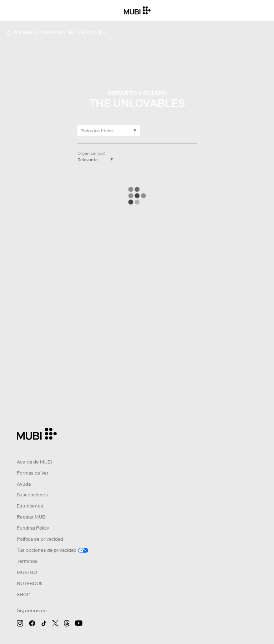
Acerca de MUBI (34, 462)
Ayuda (24, 484)
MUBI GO (27, 572)
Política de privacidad (40, 539)
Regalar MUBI (32, 517)
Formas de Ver (33, 473)
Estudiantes (30, 506)
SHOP (23, 595)
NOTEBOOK (30, 583)
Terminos (27, 561)
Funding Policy (33, 528)
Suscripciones (32, 495)
